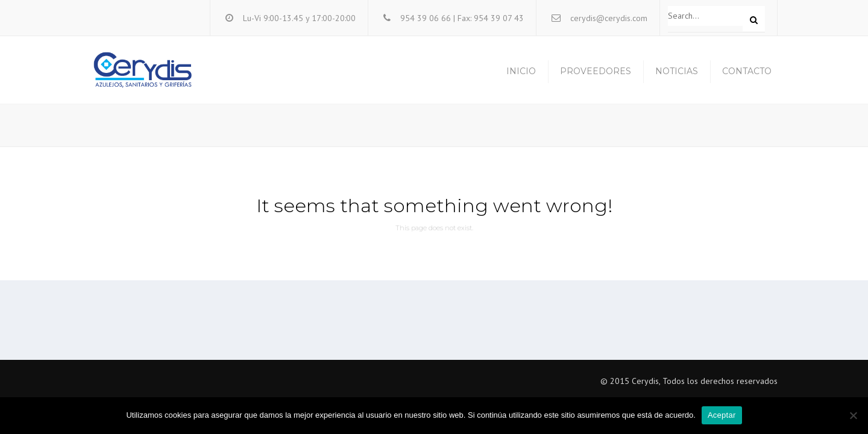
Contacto (747, 71)
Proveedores (596, 71)
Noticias (677, 71)
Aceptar (722, 415)
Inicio (521, 71)
